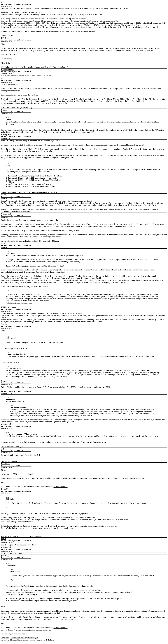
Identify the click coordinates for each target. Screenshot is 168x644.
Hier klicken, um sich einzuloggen (14, 634)
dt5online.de (6, 59)
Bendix (4, 110)
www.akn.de (32, 545)
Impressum (5, 638)
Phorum (13, 640)
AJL (3, 449)
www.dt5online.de (60, 67)
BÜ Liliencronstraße (9, 307)
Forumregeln (33, 638)
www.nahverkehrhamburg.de (12, 446)
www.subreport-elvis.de (17, 192)
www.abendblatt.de (9, 461)
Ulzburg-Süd (6, 135)
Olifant (4, 2)
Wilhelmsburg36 (7, 70)
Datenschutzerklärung (19, 638)
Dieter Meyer (6, 489)
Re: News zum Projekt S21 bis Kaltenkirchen (16, 4)
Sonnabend (5, 324)
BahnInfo (50, 640)
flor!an (4, 539)
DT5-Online (6, 38)
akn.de (10, 36)
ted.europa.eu (69, 99)
